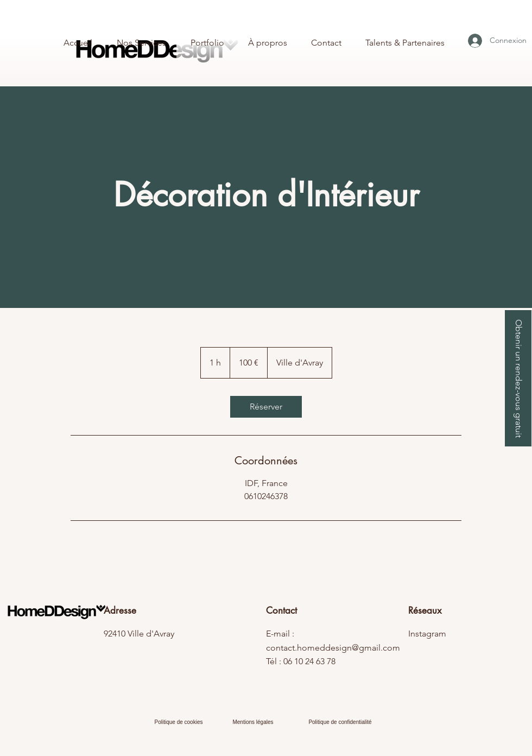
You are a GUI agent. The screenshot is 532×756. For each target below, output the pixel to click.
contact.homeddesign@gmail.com (333, 648)
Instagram (427, 634)
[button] (518, 378)
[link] (266, 407)
